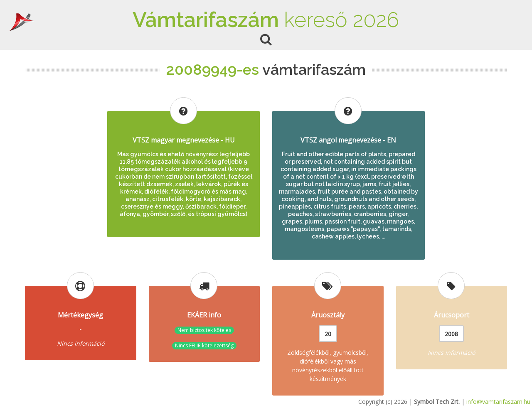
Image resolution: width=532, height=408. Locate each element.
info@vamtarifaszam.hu (498, 402)
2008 (451, 334)
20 (328, 334)
